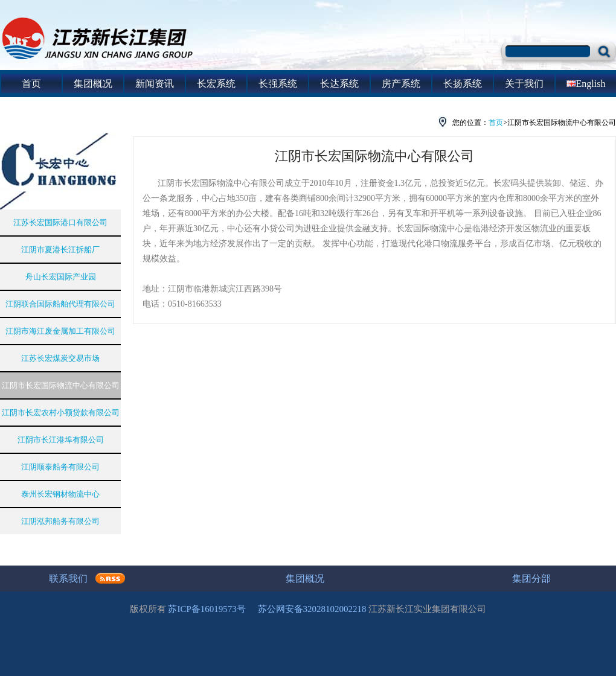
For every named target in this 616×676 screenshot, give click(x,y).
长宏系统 (216, 84)
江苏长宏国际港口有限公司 (60, 222)
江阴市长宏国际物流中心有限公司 (61, 385)
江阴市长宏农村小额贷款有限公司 (61, 413)
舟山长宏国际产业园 (61, 277)
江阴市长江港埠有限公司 (61, 440)
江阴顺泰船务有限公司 (60, 467)
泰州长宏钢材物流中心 (60, 494)
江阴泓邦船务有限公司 (60, 521)
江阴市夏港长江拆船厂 (60, 250)
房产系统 (401, 84)
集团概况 (93, 84)
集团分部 (531, 579)
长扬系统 (463, 84)
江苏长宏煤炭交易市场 (60, 358)
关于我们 (524, 84)
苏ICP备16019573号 (207, 609)
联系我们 (68, 579)
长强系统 (278, 84)
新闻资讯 (155, 84)
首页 (31, 84)
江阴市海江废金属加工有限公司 (60, 331)
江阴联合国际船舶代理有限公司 (60, 304)
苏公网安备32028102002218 (312, 609)
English (586, 84)
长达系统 (339, 84)
